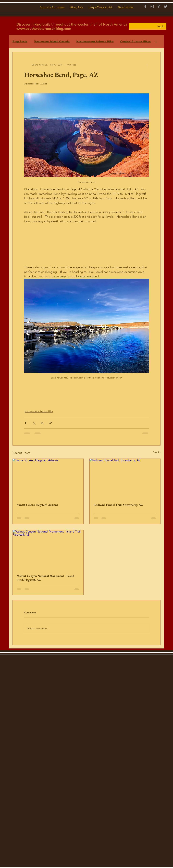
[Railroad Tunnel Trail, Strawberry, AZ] (125, 479)
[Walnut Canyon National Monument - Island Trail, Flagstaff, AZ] (48, 550)
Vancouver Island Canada (52, 41)
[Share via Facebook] (26, 423)
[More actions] (147, 65)
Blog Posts (20, 41)
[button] (52, 7)
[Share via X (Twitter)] (34, 423)
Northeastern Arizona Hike (95, 41)
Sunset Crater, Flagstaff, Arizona (37, 505)
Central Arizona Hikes (135, 41)
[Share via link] (50, 423)
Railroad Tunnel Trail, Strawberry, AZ (118, 505)
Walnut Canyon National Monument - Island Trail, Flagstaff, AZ (45, 578)
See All (157, 452)
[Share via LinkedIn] (42, 423)
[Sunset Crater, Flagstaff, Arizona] (48, 479)
